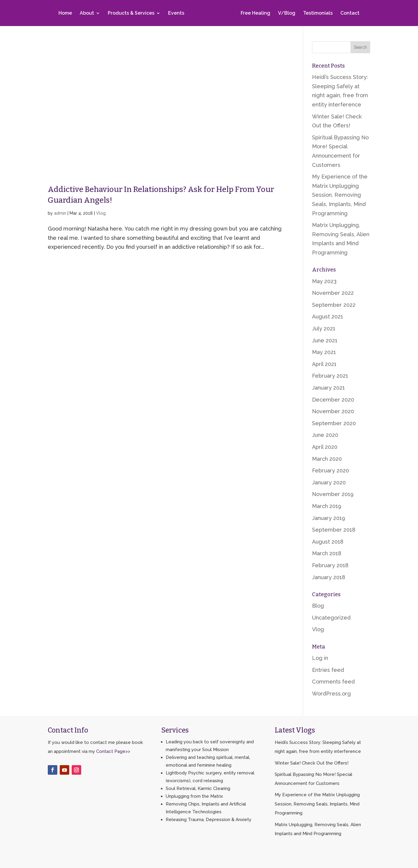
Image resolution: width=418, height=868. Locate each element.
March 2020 (327, 459)
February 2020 (331, 470)
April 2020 (325, 447)
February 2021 (330, 376)
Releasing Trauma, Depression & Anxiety (209, 820)
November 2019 (333, 494)
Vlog (101, 213)
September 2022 (334, 305)
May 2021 (324, 352)
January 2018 (329, 577)
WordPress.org (331, 694)
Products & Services (132, 14)
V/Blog (285, 14)
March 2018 (327, 553)
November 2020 (333, 411)
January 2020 (329, 482)
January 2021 (328, 388)
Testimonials (317, 14)
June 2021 (325, 340)
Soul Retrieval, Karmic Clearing (198, 788)
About (88, 14)
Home (66, 14)
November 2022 (333, 293)
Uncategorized (331, 618)
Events (177, 14)
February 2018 (330, 565)
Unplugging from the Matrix (194, 796)
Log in (320, 658)
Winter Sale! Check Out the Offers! (312, 763)
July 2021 (324, 328)
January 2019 (329, 518)
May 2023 (324, 281)
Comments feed (333, 682)
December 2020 (333, 400)
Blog (318, 606)
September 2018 (334, 530)
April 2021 (324, 364)
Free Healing (254, 14)
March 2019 (327, 506)
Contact (349, 14)
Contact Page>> (113, 751)
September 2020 (334, 423)
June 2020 (325, 435)
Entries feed (328, 670)
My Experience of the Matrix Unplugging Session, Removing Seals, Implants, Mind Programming (340, 195)
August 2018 (328, 542)
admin (60, 213)
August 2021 (328, 316)
